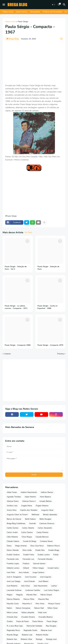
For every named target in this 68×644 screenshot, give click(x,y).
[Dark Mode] (54, 5)
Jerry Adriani (24, 572)
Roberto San (12, 639)
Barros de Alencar (14, 519)
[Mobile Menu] (4, 5)
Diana (9, 546)
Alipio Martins (30, 497)
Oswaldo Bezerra (45, 617)
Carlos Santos (27, 532)
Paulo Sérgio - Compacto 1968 (18, 345)
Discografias (35, 12)
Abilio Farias (12, 492)
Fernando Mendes (45, 559)
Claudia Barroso (42, 537)
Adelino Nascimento (29, 492)
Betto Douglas (45, 519)
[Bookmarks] (59, 5)
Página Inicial (8, 12)
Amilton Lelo (12, 506)
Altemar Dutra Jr (29, 501)
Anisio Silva (12, 510)
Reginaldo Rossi (13, 630)
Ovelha (10, 621)
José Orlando (29, 581)
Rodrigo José (51, 639)
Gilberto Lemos (13, 568)
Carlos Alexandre (45, 528)
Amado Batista (45, 501)
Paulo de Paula (22, 621)
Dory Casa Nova (37, 546)
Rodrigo (39, 639)
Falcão (56, 555)
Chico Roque (27, 537)
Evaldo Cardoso (13, 555)
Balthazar (36, 515)
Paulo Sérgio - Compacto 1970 (50, 345)
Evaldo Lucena (44, 555)
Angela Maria (26, 506)
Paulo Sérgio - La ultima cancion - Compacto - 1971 (16, 307)
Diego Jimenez (21, 546)
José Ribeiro (43, 581)
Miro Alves (40, 604)
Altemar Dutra (13, 501)
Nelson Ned (39, 608)
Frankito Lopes (13, 564)
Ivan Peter (11, 572)
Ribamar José (46, 630)
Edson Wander (13, 550)
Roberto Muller (42, 635)
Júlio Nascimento (41, 586)
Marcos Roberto (13, 599)
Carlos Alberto (28, 528)
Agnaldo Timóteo (14, 497)
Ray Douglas (51, 626)
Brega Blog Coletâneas (16, 523)
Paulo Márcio (38, 621)
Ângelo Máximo (42, 506)
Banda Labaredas (50, 515)
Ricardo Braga (12, 635)
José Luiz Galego (14, 581)
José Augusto (46, 577)
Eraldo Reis (40, 550)
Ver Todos (28, 232)
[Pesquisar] (65, 5)
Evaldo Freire (29, 555)
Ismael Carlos (53, 568)
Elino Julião (27, 550)
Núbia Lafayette (28, 613)
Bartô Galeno (30, 519)
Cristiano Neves (46, 541)
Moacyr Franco (54, 604)
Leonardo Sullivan (14, 590)
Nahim (9, 608)
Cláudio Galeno (13, 541)
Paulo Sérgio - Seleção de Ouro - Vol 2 (16, 268)
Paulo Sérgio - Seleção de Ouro (48, 268)
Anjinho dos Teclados (29, 510)
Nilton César (53, 608)
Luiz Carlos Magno (52, 590)
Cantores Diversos (47, 523)
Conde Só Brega (30, 541)
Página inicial (10, 22)
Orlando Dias (12, 617)
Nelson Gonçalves (23, 608)
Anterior (8, 354)
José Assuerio (31, 577)
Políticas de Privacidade (52, 12)
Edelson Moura (53, 546)
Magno (10, 595)
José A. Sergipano (14, 577)
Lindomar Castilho (33, 590)
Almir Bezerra (45, 497)
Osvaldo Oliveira (28, 617)
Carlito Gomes (13, 528)
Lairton (54, 586)
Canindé (32, 523)
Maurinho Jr (27, 604)
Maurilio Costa (13, 604)
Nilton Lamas (12, 613)
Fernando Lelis (13, 559)
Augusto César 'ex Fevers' (17, 515)
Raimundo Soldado (34, 626)
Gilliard (26, 568)
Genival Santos (39, 564)
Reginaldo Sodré (30, 630)
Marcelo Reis (32, 595)
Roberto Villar (26, 639)
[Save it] (61, 39)
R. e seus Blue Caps (15, 626)
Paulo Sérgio (23, 22)
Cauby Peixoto (42, 532)
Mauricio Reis (43, 599)
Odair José (42, 613)
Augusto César (47, 510)
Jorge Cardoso (38, 572)
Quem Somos (22, 12)
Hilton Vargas (38, 568)
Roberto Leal (27, 635)
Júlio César (26, 586)
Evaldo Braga (54, 550)
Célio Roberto (12, 537)
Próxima (60, 354)
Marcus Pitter (29, 599)
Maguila (19, 595)
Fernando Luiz (28, 559)
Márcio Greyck (46, 595)
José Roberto (12, 586)
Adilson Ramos (47, 492)
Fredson (26, 564)
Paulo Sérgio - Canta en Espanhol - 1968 (48, 307)
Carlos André (12, 532)
